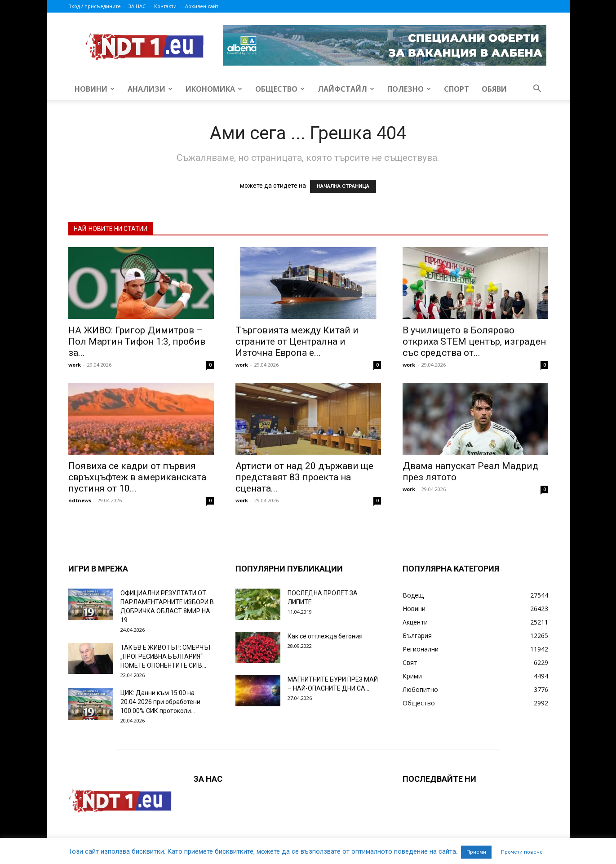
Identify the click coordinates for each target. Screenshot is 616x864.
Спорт (456, 89)
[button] (537, 90)
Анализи (150, 89)
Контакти (165, 6)
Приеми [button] (476, 852)
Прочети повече (522, 852)
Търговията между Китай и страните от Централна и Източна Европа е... (297, 341)
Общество (280, 89)
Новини (95, 89)
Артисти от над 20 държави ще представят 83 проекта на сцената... (304, 477)
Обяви (494, 89)
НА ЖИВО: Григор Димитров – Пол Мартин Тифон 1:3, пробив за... (137, 341)
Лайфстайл (346, 89)
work (75, 365)
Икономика (214, 89)
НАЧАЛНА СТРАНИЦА (343, 186)
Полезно (409, 89)
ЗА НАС (137, 6)
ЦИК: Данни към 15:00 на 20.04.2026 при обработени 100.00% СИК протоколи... (160, 702)
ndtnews (80, 500)
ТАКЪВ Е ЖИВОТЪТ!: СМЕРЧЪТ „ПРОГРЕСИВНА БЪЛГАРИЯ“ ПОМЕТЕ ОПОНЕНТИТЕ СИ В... (166, 656)
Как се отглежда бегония (325, 636)
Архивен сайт (202, 6)
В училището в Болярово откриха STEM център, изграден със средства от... (474, 341)
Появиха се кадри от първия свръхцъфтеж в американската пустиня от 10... (137, 477)
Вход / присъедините (95, 6)
